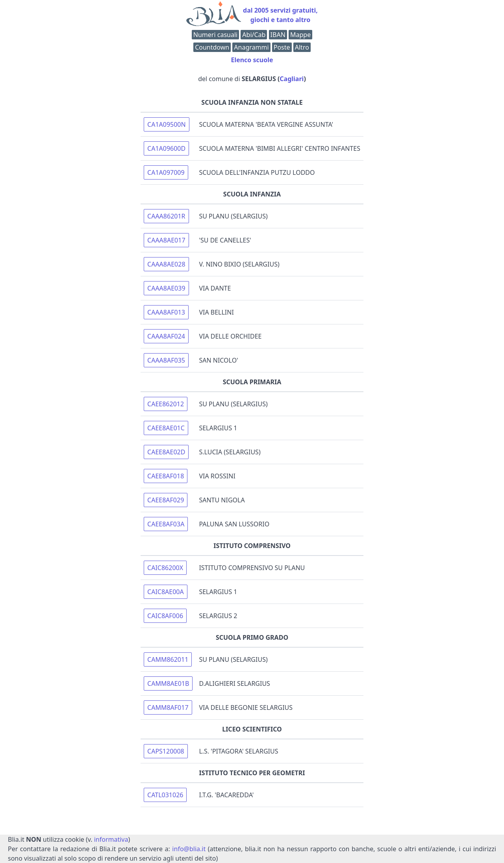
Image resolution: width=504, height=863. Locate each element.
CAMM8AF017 (168, 707)
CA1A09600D (166, 148)
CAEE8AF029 (166, 500)
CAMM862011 (168, 659)
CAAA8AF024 (166, 336)
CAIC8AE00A (166, 592)
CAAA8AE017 (166, 240)
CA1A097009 (166, 172)
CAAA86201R (166, 216)
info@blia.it (189, 849)
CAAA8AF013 (166, 312)
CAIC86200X (165, 568)
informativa (111, 839)
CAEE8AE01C (166, 428)
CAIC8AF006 (165, 616)
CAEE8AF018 (166, 476)
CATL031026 (165, 795)
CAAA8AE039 (166, 288)
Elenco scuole (252, 60)
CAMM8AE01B (168, 683)
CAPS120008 (166, 751)
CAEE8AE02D (166, 452)
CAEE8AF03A (166, 524)
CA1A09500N (167, 124)
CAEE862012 (166, 404)
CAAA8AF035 (166, 360)
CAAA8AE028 (166, 264)
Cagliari (292, 79)
